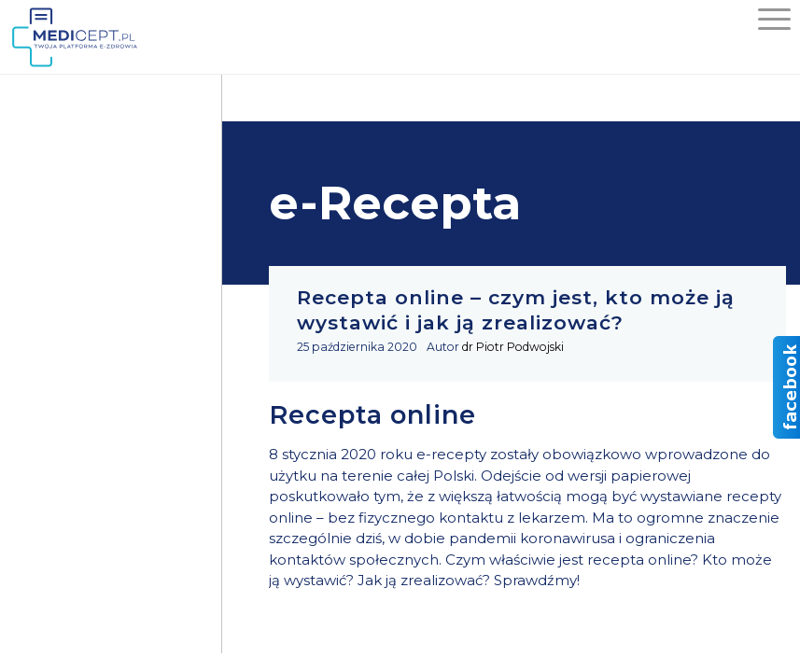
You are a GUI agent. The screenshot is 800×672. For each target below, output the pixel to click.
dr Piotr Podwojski (513, 347)
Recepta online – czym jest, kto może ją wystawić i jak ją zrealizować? (516, 310)
